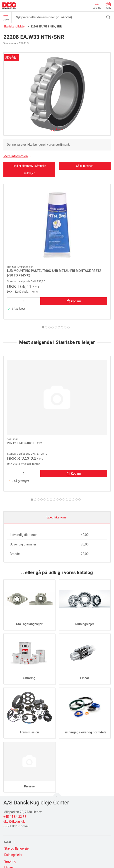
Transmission (29, 649)
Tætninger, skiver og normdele (85, 649)
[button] (57, 94)
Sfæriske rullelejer (14, 27)
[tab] (49, 286)
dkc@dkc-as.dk (14, 738)
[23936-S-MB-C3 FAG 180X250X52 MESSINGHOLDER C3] (85, 335)
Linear (85, 595)
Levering (10, 837)
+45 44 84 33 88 (15, 733)
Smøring (29, 595)
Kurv (108, 5)
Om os (9, 824)
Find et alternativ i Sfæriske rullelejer (29, 170)
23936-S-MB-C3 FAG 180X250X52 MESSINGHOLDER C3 (78, 364)
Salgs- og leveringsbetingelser (25, 850)
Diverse (29, 703)
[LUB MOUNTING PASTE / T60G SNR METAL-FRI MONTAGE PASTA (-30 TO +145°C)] (29, 204)
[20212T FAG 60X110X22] (29, 335)
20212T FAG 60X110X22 (25, 360)
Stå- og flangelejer (29, 541)
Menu (6, 17)
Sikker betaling (15, 843)
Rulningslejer (85, 541)
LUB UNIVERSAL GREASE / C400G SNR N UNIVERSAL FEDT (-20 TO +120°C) (82, 233)
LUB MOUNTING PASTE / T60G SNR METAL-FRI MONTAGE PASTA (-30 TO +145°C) (29, 233)
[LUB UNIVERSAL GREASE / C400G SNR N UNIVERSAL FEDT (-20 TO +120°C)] (85, 204)
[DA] (9, 6)
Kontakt (10, 830)
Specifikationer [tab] (57, 434)
